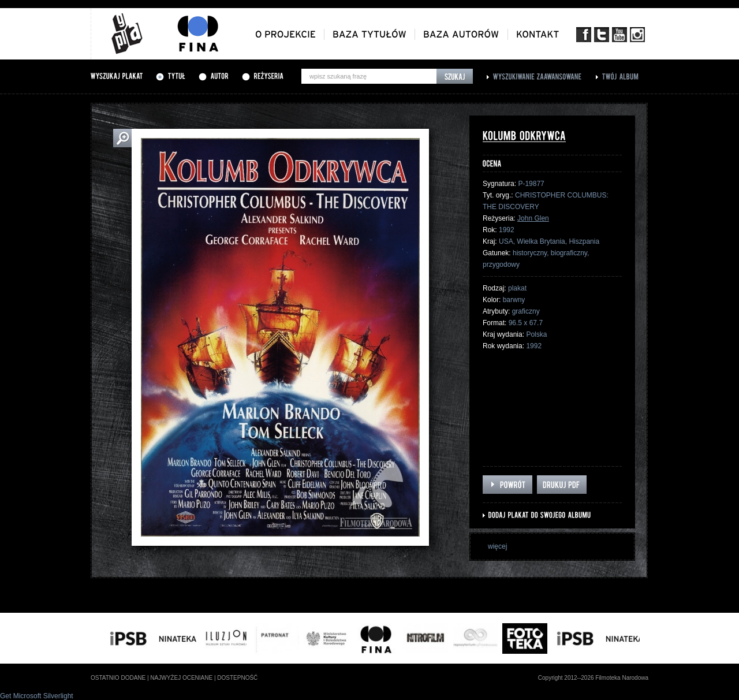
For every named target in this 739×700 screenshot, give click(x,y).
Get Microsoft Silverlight (37, 696)
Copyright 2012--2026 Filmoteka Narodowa (593, 678)
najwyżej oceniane (181, 678)
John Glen (533, 218)
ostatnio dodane (118, 678)
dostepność (237, 678)
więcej (497, 546)
